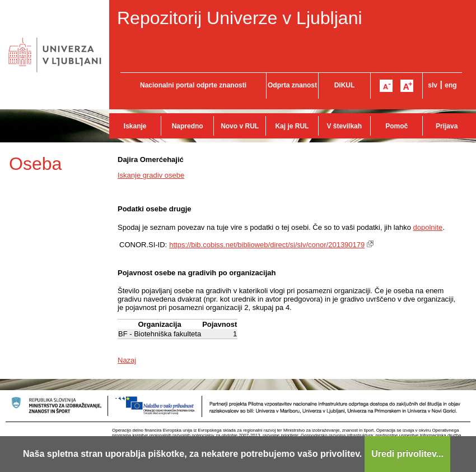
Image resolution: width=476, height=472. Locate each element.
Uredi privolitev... (407, 454)
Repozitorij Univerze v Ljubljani (240, 18)
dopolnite (428, 227)
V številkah (344, 126)
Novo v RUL (240, 126)
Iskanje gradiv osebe (151, 175)
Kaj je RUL (292, 126)
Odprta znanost (292, 85)
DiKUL (345, 85)
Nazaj (127, 360)
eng (451, 85)
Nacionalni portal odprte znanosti (193, 85)
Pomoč (396, 126)
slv (433, 85)
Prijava (447, 126)
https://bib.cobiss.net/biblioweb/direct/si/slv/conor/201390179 (267, 245)
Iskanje (135, 126)
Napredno (188, 126)
